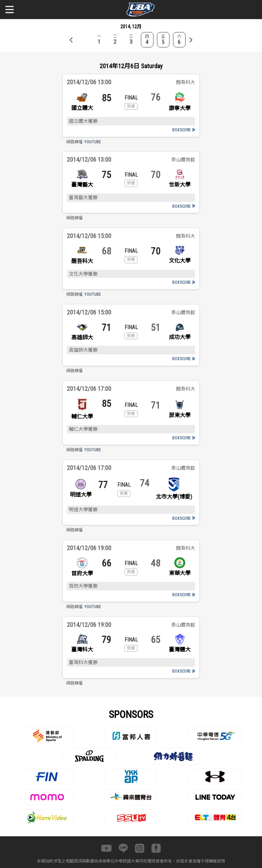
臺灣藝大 (82, 185)
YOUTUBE (93, 142)
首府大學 (82, 573)
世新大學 (180, 185)
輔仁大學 (82, 417)
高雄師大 (82, 337)
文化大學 (180, 261)
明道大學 (81, 495)
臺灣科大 (82, 650)
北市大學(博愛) (174, 497)
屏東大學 (180, 415)
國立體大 (82, 108)
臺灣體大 (180, 650)
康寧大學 (180, 108)
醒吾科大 (82, 261)
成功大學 (180, 337)
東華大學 (180, 573)
